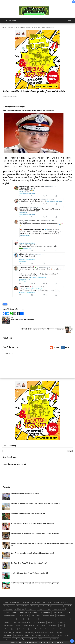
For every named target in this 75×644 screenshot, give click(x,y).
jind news (67, 619)
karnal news (8, 622)
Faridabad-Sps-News (10, 612)
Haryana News (23, 616)
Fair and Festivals (57, 606)
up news (47, 639)
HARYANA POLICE (36, 616)
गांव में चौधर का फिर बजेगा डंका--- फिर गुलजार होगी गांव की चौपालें (28, 514)
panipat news (53, 629)
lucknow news (61, 622)
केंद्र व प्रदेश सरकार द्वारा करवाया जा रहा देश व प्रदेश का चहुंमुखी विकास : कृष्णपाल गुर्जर (32, 524)
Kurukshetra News (39, 622)
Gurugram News (45, 612)
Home (4, 27)
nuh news (7, 629)
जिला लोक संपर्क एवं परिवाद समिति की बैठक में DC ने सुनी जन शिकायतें (29, 563)
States (67, 636)
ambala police (47, 602)
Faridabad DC (8, 609)
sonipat (60, 636)
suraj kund (7, 639)
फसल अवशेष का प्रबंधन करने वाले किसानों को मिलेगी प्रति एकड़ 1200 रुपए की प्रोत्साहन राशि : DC (35, 504)
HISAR (20, 619)
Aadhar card (25, 602)
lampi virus (51, 622)
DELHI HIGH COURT (22, 606)
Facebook (68, 347)
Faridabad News (20, 609)
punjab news (29, 632)
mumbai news (53, 626)
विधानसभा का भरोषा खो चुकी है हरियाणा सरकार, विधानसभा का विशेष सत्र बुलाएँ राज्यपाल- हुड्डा (35, 533)
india (26, 619)
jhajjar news (57, 619)
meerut (44, 626)
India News (10, 27)
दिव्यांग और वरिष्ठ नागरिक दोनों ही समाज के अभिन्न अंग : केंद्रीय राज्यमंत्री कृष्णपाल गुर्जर (32, 553)
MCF (38, 626)
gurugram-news (57, 612)
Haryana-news (61, 616)
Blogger (56, 347)
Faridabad (68, 606)
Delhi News (34, 606)
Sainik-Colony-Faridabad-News (40, 636)
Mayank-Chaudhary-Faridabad (25, 626)
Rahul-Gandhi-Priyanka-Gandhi (45, 632)
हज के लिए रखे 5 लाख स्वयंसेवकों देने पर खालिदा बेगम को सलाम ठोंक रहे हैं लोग (30, 573)
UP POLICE (55, 639)
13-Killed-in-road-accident (11, 602)
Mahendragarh (8, 626)
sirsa (53, 636)
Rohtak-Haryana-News (21, 636)
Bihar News (65, 602)
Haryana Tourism (49, 616)
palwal (14, 629)
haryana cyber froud (10, 616)
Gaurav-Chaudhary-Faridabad (28, 612)
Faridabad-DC (31, 609)
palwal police (33, 629)
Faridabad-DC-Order (44, 609)
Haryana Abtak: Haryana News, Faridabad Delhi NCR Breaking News (28, 642)
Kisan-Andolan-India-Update (22, 622)
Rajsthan (60, 632)
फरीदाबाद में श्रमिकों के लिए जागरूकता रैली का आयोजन (25, 494)
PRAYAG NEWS (18, 632)
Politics (62, 629)
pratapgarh (7, 632)
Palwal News (23, 629)
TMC (40, 639)
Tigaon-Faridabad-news (29, 639)
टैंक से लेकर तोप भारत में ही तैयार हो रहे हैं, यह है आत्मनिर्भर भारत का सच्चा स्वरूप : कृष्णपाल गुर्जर (35, 583)
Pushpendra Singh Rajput (15, 106)
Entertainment (44, 606)
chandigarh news (9, 606)
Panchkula (43, 629)
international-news (45, 619)
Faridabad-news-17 (59, 609)
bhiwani (56, 602)
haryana (67, 612)
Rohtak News (8, 636)
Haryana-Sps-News (10, 619)
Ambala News (36, 602)
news (62, 626)
